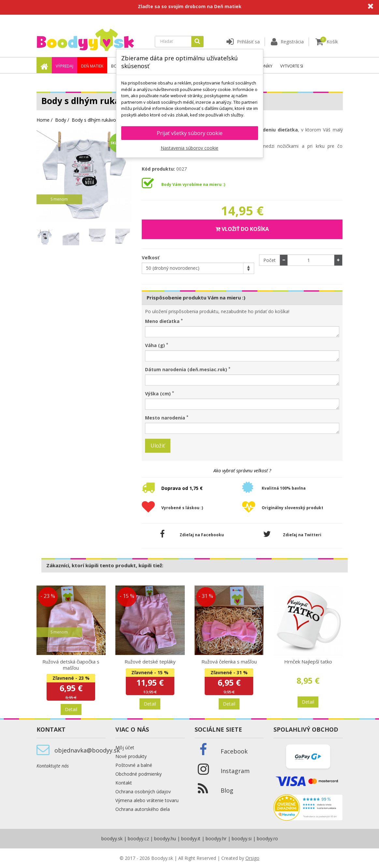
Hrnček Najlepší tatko (308, 662)
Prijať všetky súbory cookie (190, 133)
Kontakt (124, 783)
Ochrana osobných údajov (143, 792)
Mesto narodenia (167, 418)
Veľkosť (151, 258)
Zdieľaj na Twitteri (292, 534)
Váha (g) (157, 345)
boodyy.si (242, 838)
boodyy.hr (216, 838)
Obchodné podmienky (138, 774)
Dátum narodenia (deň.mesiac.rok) (188, 369)
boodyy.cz (138, 838)
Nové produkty (131, 756)
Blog (227, 790)
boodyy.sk (112, 838)
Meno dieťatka (164, 321)
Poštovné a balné (134, 765)
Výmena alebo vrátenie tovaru (147, 800)
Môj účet (125, 747)
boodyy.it (191, 838)
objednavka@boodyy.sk (87, 750)
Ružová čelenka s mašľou (229, 662)
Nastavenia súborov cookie (189, 148)
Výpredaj (65, 66)
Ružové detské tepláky (150, 662)
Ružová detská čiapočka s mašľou (71, 665)
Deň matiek (92, 66)
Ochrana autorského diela (143, 809)
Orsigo (252, 858)
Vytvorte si (292, 66)
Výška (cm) (160, 394)
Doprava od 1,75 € (182, 488)
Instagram (235, 771)
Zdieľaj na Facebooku (192, 534)
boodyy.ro (267, 838)
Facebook (234, 751)
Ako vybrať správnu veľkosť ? (242, 471)
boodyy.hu (165, 838)
